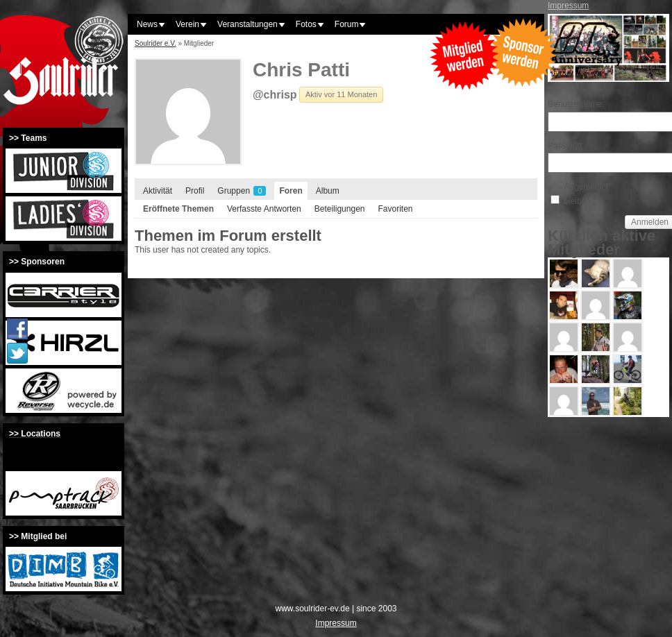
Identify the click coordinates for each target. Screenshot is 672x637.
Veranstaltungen (247, 24)
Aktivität (158, 191)
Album (328, 191)
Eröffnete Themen (178, 209)
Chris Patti (301, 70)
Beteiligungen (340, 209)
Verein (187, 24)
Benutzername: (572, 104)
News (147, 24)
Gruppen (242, 191)
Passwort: (566, 146)
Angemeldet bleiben (586, 194)
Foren (291, 191)
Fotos (306, 24)
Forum (347, 24)
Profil (195, 191)
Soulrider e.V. (156, 43)
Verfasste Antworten (264, 209)
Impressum (568, 6)
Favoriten (395, 209)
